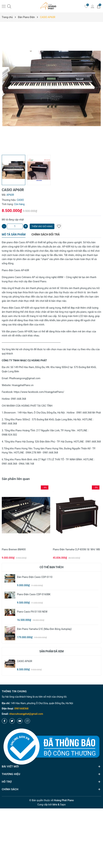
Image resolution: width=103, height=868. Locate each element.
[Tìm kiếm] (9, 6)
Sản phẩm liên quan (16, 479)
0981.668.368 (18, 399)
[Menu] (4, 6)
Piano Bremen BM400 (14, 549)
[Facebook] (4, 721)
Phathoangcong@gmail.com (25, 378)
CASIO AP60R (25, 661)
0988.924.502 (9, 435)
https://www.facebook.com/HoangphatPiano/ (39, 392)
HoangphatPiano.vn (23, 385)
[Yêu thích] (86, 6)
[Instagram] (27, 721)
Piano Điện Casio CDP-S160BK (34, 594)
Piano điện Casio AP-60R (15, 270)
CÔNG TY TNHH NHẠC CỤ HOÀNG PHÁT (24, 360)
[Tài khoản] (92, 6)
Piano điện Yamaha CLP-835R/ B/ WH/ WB (76, 549)
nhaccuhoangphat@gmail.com (26, 714)
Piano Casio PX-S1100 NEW (32, 612)
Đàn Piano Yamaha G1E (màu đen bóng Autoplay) (44, 629)
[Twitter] (12, 721)
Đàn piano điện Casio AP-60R (18, 242)
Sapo (63, 805)
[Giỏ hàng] (99, 6)
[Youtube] (20, 721)
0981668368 (21, 709)
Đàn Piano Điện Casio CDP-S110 (35, 577)
